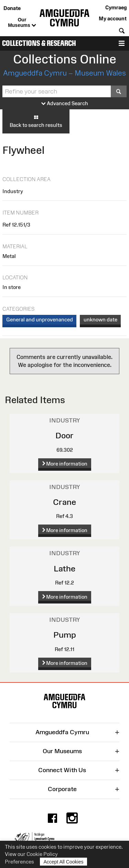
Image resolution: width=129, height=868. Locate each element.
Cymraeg (116, 7)
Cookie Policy (42, 854)
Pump (65, 635)
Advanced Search (65, 104)
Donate (12, 8)
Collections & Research (39, 43)
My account (113, 18)
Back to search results (36, 121)
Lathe (64, 568)
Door (64, 435)
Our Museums (22, 23)
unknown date (100, 320)
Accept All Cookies (64, 862)
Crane (64, 502)
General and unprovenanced (40, 320)
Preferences (19, 862)
